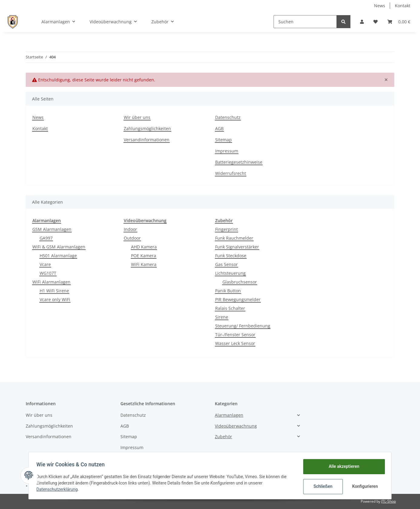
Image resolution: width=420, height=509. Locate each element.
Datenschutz (228, 117)
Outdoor (132, 238)
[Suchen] (305, 22)
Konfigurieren (364, 486)
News (380, 6)
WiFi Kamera (144, 264)
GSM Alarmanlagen (52, 229)
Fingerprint (226, 229)
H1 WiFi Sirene (54, 291)
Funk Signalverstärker (237, 247)
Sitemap (223, 140)
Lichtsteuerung (230, 273)
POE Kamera (144, 256)
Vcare (45, 264)
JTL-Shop (389, 501)
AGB (219, 128)
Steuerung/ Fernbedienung (243, 326)
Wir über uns (137, 117)
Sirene (222, 317)
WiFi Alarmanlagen (51, 282)
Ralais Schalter (230, 308)
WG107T (48, 273)
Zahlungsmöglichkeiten (147, 128)
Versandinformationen (147, 140)
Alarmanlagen (229, 415)
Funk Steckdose (231, 256)
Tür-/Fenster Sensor (235, 335)
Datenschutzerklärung (59, 489)
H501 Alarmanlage (58, 256)
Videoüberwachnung (236, 426)
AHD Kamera (144, 247)
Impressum (227, 151)
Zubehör (223, 437)
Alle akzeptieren (342, 466)
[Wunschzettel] (376, 22)
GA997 (46, 238)
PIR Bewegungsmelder (238, 299)
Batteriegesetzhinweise (239, 162)
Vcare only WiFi (55, 299)
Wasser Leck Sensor (235, 343)
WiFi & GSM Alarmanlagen (59, 247)
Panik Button (228, 291)
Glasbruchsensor (240, 282)
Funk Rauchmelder (234, 238)
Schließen (321, 486)
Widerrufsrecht (231, 173)
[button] (362, 22)
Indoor (130, 229)
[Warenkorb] (399, 22)
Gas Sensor (226, 264)
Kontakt (403, 6)
